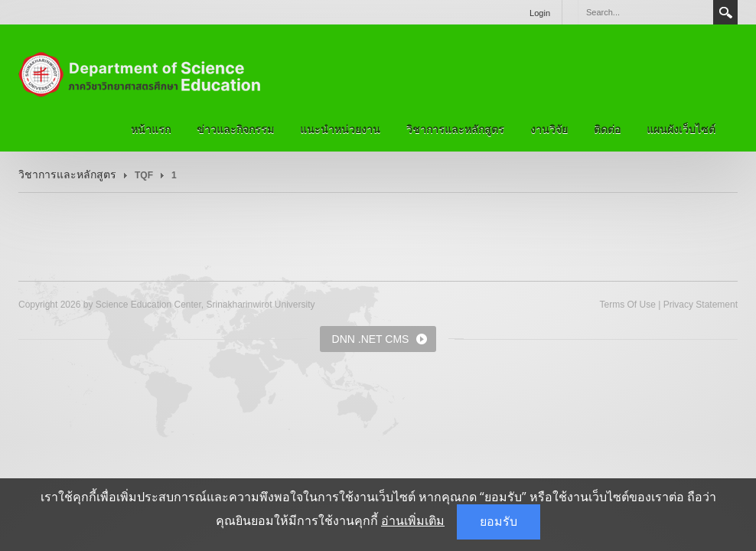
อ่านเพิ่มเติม (413, 521)
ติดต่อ (607, 129)
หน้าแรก (151, 129)
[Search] (645, 12)
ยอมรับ (499, 522)
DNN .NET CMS (371, 339)
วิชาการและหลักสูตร (455, 129)
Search (725, 12)
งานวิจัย (549, 129)
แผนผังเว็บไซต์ (681, 129)
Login (540, 13)
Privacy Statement (701, 305)
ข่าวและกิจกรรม (235, 129)
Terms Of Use (627, 305)
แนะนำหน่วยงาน (340, 129)
